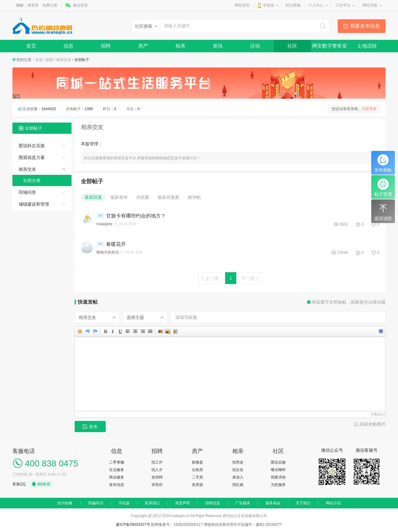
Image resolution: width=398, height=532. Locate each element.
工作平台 (343, 5)
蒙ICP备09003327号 (134, 525)
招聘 (106, 46)
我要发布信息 (365, 26)
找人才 (157, 470)
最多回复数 (169, 197)
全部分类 (32, 180)
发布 (90, 427)
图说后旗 (278, 462)
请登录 (33, 5)
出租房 (197, 470)
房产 (143, 46)
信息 (68, 46)
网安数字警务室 (330, 46)
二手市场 (117, 462)
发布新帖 (383, 163)
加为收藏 (65, 503)
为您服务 (278, 485)
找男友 (238, 462)
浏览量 (143, 197)
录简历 (157, 485)
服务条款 (273, 503)
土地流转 (367, 46)
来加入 (238, 477)
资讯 (218, 46)
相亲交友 (64, 60)
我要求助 (278, 477)
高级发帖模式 (373, 424)
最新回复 (93, 197)
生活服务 (117, 470)
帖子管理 (383, 188)
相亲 (180, 46)
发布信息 (117, 485)
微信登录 (81, 5)
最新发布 (119, 197)
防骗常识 (96, 503)
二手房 (197, 477)
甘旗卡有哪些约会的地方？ (136, 216)
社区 (292, 46)
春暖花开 (116, 244)
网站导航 (370, 5)
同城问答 (27, 192)
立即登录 (369, 109)
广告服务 (243, 503)
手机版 (124, 503)
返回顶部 (383, 212)
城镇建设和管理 (34, 204)
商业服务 (117, 477)
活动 (255, 46)
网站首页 (242, 5)
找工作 (157, 462)
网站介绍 (333, 503)
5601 (344, 224)
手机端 (268, 5)
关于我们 (303, 503)
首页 (31, 46)
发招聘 (157, 477)
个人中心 (316, 5)
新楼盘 (197, 462)
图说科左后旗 (32, 146)
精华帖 (194, 197)
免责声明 (183, 503)
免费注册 (50, 5)
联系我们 (152, 503)
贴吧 (49, 60)
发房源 (197, 485)
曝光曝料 (278, 470)
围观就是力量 (32, 157)
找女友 (238, 470)
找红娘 (238, 485)
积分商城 (293, 5)
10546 (342, 253)
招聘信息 (213, 503)
